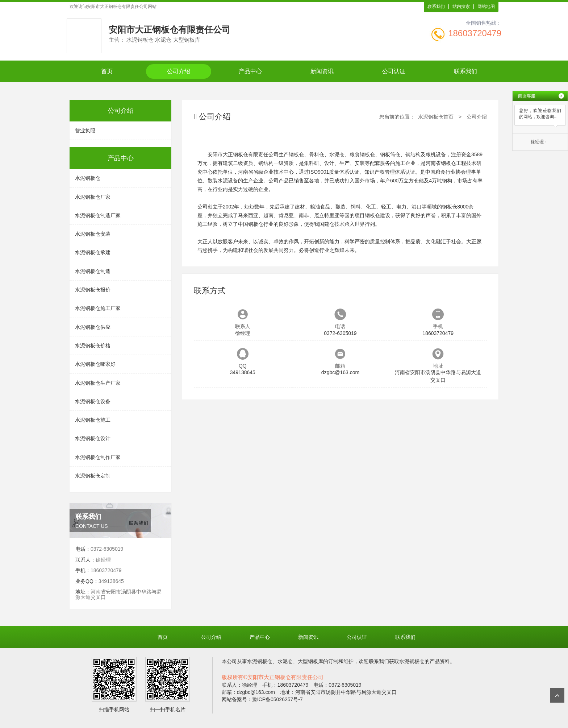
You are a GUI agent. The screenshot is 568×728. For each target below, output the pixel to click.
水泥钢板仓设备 (93, 401)
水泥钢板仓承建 (93, 252)
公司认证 (394, 71)
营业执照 (85, 131)
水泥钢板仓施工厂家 (98, 308)
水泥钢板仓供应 (93, 327)
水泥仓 (285, 661)
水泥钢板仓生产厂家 (98, 383)
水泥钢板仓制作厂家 (98, 457)
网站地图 (486, 7)
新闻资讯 (322, 71)
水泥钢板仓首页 (436, 117)
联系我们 (436, 7)
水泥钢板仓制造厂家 (98, 215)
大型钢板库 (310, 661)
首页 (107, 71)
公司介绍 (179, 71)
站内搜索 (461, 7)
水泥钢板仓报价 (93, 290)
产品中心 (250, 71)
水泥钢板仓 (88, 178)
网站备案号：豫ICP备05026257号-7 (262, 699)
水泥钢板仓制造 (93, 271)
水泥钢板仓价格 (93, 346)
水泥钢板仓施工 (93, 420)
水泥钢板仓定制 (93, 476)
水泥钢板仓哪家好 (95, 364)
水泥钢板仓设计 (93, 438)
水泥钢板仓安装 (93, 234)
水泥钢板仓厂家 (93, 197)
